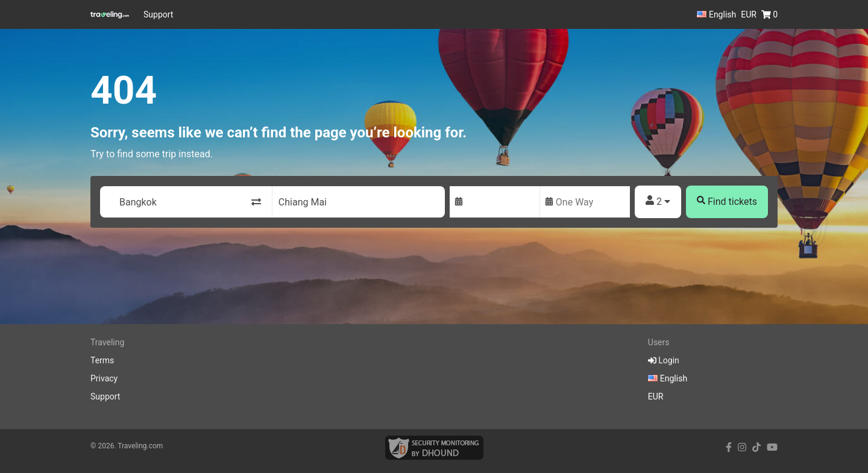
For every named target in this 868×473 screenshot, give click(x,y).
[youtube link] (772, 447)
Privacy (104, 378)
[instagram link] (742, 447)
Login (664, 360)
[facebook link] (729, 447)
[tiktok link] (756, 447)
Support (158, 14)
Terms (102, 360)
